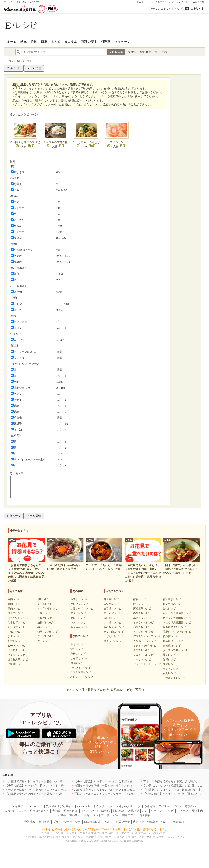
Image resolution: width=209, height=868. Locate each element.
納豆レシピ (44, 627)
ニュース (183, 811)
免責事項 (179, 822)
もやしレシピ (15, 641)
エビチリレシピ (142, 618)
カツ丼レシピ (111, 604)
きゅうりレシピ (17, 655)
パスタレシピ (141, 627)
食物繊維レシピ (172, 646)
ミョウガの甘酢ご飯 (55, 142)
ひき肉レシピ (15, 613)
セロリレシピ (78, 618)
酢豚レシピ (140, 599)
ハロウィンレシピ (81, 668)
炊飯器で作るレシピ (174, 627)
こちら (148, 837)
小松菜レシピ (15, 664)
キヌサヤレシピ (79, 599)
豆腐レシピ (44, 613)
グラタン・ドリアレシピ (147, 636)
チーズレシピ (45, 604)
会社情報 (30, 822)
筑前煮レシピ (111, 618)
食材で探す (138, 52)
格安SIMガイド (39, 811)
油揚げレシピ (45, 622)
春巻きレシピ (141, 613)
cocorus (105, 811)
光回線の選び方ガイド (60, 806)
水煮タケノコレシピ (82, 608)
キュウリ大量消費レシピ (177, 622)
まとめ (56, 42)
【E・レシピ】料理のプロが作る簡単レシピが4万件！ (105, 690)
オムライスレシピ (143, 622)
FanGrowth (83, 806)
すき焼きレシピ (112, 622)
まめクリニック (103, 806)
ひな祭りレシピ (79, 658)
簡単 (44, 42)
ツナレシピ (44, 641)
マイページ (123, 42)
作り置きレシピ (172, 599)
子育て (140, 2)
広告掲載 (139, 822)
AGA (116, 815)
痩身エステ (129, 815)
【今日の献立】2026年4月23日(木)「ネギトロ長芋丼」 (39, 785)
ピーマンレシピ (17, 646)
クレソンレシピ (79, 604)
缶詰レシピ (169, 608)
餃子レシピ (140, 604)
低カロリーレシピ (173, 641)
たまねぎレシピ (17, 622)
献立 (24, 42)
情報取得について (159, 822)
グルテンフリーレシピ (176, 650)
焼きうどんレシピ (114, 641)
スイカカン (117, 142)
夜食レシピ (169, 673)
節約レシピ (169, 655)
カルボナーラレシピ (145, 641)
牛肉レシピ (14, 599)
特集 (34, 42)
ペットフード (101, 815)
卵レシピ (42, 599)
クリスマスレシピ (81, 672)
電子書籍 (145, 815)
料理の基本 (89, 42)
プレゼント (182, 2)
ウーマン (157, 811)
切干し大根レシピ (48, 632)
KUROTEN (36, 806)
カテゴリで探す (158, 52)
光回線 (56, 811)
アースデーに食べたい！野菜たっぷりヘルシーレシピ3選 (41, 790)
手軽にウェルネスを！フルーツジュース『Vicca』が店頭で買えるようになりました (126, 794)
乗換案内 (197, 811)
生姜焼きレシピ (112, 608)
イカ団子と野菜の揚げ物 (25, 142)
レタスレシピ (78, 622)
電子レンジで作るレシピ (177, 632)
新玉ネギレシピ (79, 627)
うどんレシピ (111, 636)
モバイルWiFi (89, 811)
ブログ (177, 806)
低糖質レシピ (171, 636)
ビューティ (161, 2)
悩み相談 (119, 811)
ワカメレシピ (45, 636)
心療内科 (150, 806)
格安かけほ (71, 811)
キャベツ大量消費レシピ (177, 613)
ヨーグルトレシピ (48, 608)
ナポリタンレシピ (143, 632)
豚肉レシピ (14, 604)
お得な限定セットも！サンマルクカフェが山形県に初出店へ (112, 790)
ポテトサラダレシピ (145, 646)
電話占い (190, 806)
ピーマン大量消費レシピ (177, 618)
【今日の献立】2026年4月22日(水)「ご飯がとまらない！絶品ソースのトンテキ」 (124, 781)
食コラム (71, 42)
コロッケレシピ (142, 659)
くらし (149, 2)
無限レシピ (169, 659)
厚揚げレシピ (45, 618)
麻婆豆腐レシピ (142, 608)
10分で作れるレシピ (174, 604)
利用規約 (44, 822)
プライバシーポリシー (67, 822)
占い (172, 2)
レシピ (170, 811)
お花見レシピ (78, 663)
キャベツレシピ (17, 627)
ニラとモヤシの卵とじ (86, 142)
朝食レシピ (169, 664)
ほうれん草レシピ (18, 659)
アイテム (164, 806)
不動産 (62, 815)
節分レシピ (77, 649)
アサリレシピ (78, 613)
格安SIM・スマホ (16, 811)
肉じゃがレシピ (112, 613)
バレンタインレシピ (82, 677)
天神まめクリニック (128, 806)
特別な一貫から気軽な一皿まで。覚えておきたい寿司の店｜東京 (114, 785)
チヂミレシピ (141, 650)
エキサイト (197, 9)
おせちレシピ (78, 644)
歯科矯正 (75, 815)
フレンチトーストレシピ (147, 664)
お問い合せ (123, 822)
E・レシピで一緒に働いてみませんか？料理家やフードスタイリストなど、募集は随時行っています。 (104, 829)
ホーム (12, 42)
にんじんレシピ (17, 650)
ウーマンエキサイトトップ (166, 9)
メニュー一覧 (197, 2)
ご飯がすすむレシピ (174, 678)
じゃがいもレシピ (18, 618)
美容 (87, 815)
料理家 (106, 42)
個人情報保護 (92, 822)
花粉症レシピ (78, 654)
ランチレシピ (171, 669)
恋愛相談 (133, 811)
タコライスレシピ (143, 655)
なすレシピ (14, 636)
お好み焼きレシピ (114, 627)
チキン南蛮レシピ (114, 632)
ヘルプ (108, 822)
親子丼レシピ (111, 599)
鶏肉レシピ (14, 608)
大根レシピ (14, 632)
